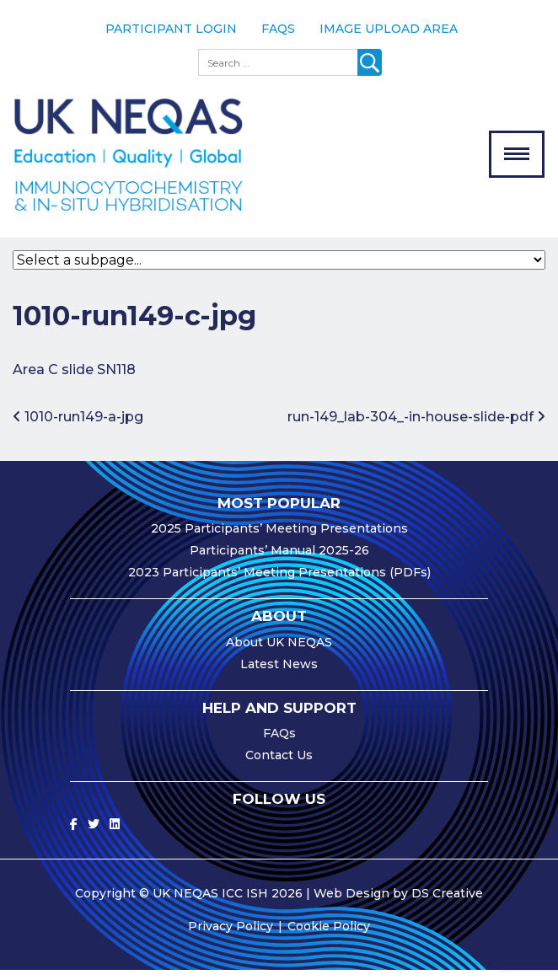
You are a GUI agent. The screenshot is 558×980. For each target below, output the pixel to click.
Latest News (279, 673)
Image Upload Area (389, 29)
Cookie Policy (329, 936)
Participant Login (171, 29)
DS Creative (447, 903)
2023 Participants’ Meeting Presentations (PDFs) (279, 582)
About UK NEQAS (279, 651)
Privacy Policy (231, 936)
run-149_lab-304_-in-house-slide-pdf (416, 427)
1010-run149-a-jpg (78, 427)
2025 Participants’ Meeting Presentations (279, 538)
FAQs (278, 29)
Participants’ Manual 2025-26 (279, 560)
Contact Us (279, 765)
